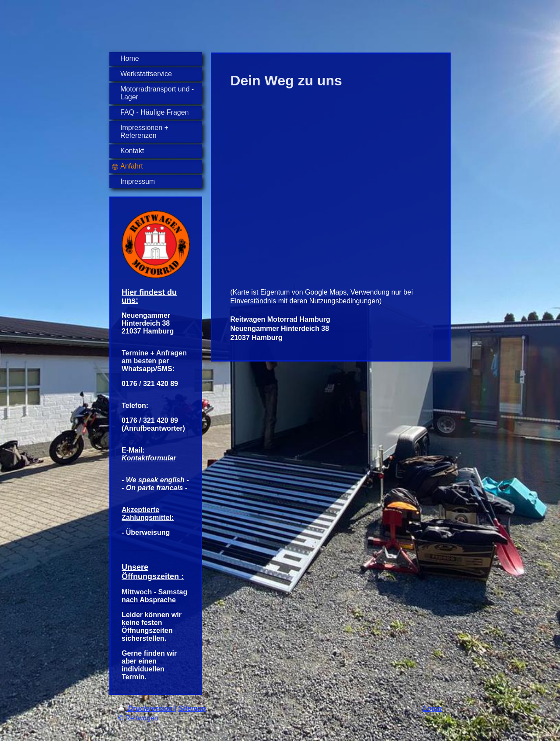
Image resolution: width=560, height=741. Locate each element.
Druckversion (146, 708)
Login (432, 708)
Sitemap (192, 708)
